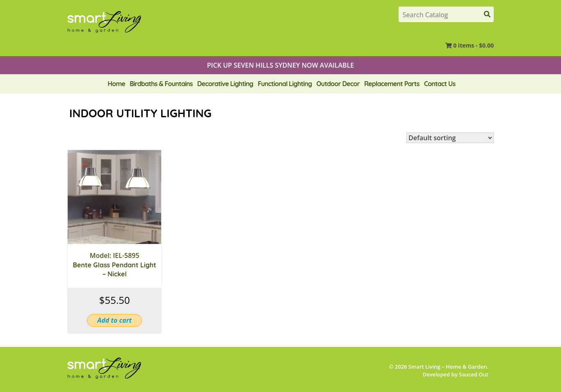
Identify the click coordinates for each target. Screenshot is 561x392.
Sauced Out (474, 374)
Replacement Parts (392, 84)
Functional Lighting (285, 84)
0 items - (473, 45)
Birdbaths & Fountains (161, 84)
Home (116, 84)
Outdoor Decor (338, 84)
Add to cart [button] (114, 320)
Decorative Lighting (225, 84)
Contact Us (440, 84)
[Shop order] (450, 138)
